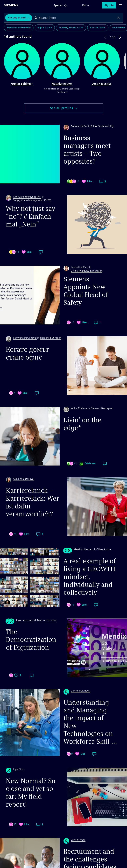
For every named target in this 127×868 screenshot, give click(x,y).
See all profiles (64, 108)
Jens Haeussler (102, 84)
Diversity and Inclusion (71, 28)
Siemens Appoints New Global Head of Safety (86, 291)
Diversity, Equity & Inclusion (87, 271)
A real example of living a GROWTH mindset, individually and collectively (90, 577)
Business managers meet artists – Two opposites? (87, 150)
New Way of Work (17, 18)
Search (36, 18)
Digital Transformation (19, 28)
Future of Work (98, 28)
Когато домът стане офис (27, 353)
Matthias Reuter (62, 84)
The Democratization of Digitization (31, 640)
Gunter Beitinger (22, 84)
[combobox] (77, 18)
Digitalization (45, 28)
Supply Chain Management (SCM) (32, 200)
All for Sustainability (102, 126)
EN (84, 5)
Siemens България (51, 338)
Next (120, 37)
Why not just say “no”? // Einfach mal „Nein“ (31, 216)
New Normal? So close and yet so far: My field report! (31, 793)
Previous (105, 37)
